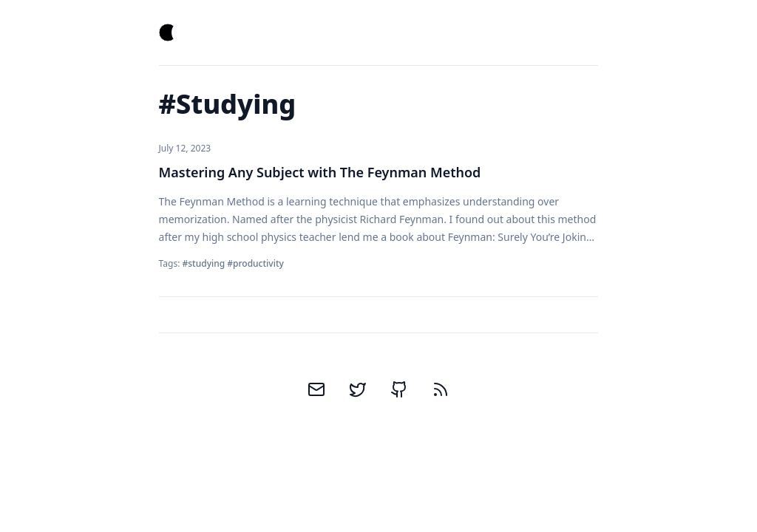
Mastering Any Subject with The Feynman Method (320, 172)
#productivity (255, 263)
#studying (203, 263)
